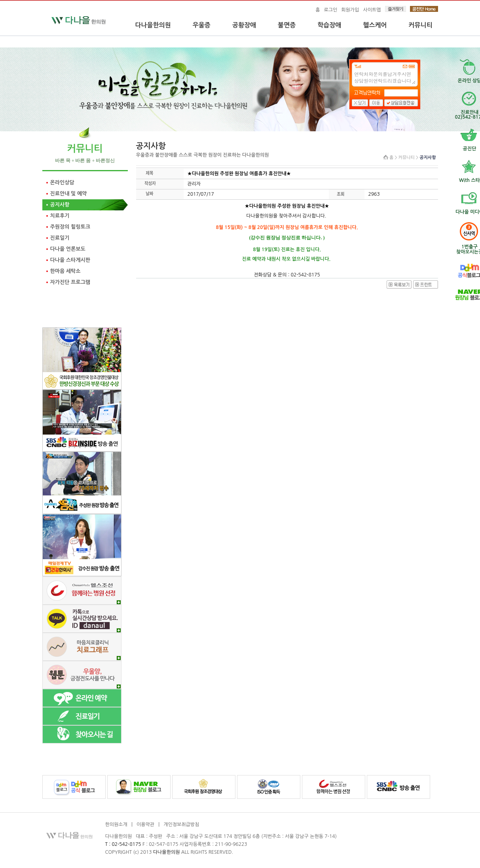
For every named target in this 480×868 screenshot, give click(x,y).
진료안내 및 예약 (69, 194)
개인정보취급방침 (181, 825)
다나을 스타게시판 (70, 260)
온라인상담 (62, 182)
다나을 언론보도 (68, 249)
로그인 (330, 10)
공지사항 (60, 205)
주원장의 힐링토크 (70, 227)
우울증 (202, 25)
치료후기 (60, 216)
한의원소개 (116, 825)
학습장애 (329, 25)
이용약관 (145, 825)
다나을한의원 (153, 25)
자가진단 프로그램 (70, 282)
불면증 (287, 25)
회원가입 (350, 10)
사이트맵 (372, 10)
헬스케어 (375, 25)
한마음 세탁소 (65, 271)
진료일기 (60, 238)
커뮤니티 (421, 25)
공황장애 (244, 25)
